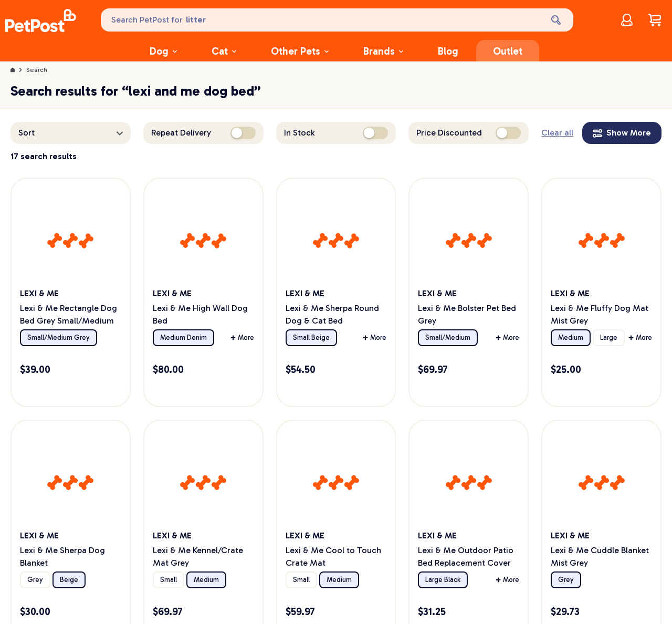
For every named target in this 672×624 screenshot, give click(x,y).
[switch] (243, 133)
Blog (448, 51)
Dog (163, 51)
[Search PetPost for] (321, 20)
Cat (224, 51)
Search (37, 70)
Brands (383, 51)
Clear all (557, 133)
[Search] (557, 20)
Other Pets (300, 51)
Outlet (508, 51)
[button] (71, 133)
